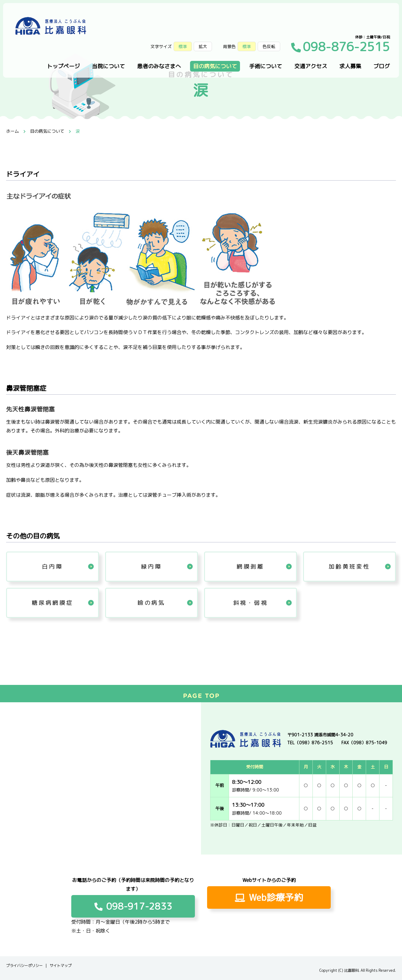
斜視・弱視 (251, 603)
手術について (266, 66)
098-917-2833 (133, 906)
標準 (247, 46)
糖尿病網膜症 (52, 603)
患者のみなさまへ (159, 66)
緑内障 (151, 566)
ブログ (382, 66)
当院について (108, 66)
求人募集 (350, 66)
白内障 (52, 566)
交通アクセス (311, 66)
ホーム (12, 131)
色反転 (269, 46)
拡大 (203, 46)
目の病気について (215, 66)
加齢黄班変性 (349, 566)
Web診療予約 (269, 897)
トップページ (63, 66)
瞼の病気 (152, 603)
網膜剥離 (250, 566)
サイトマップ (61, 966)
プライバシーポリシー (24, 966)
